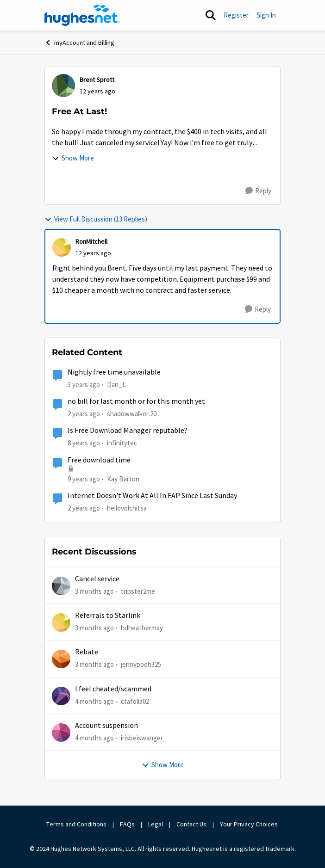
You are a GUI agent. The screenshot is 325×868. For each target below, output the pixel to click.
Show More (73, 158)
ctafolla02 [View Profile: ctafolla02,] (135, 701)
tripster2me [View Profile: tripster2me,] (138, 591)
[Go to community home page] (82, 15)
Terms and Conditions (76, 824)
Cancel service (97, 579)
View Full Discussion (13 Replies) (96, 219)
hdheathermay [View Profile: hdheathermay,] (142, 628)
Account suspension (106, 726)
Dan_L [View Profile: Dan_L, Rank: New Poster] (116, 385)
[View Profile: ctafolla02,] (61, 696)
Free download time (99, 460)
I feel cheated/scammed (113, 689)
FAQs (127, 824)
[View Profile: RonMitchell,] (62, 247)
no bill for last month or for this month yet (136, 401)
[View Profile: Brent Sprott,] (63, 86)
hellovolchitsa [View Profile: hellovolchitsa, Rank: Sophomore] (127, 508)
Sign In (266, 15)
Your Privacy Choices (250, 824)
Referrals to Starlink (108, 616)
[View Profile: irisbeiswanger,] (61, 733)
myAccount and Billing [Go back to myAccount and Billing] (79, 43)
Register (236, 15)
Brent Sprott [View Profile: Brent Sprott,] (97, 80)
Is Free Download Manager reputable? (128, 431)
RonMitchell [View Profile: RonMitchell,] (91, 241)
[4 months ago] (94, 701)
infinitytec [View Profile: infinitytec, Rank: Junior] (122, 443)
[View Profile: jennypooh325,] (61, 659)
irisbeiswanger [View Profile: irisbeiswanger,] (142, 738)
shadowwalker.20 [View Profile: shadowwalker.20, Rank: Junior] (132, 414)
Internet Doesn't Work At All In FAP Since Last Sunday (152, 496)
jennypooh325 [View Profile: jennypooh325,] (141, 664)
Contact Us (191, 824)
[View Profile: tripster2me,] (61, 586)
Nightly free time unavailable (114, 372)
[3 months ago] (94, 591)
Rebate (87, 652)
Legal (156, 824)
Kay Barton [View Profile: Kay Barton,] (123, 478)
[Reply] (258, 191)
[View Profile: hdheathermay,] (61, 622)
